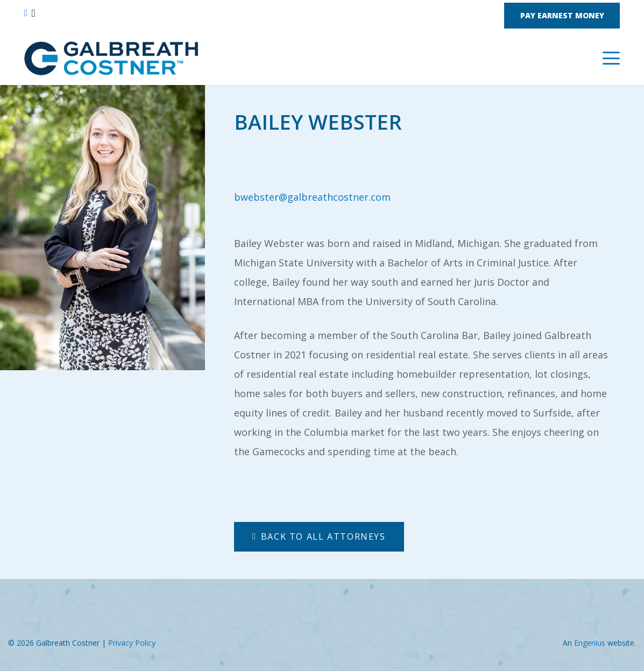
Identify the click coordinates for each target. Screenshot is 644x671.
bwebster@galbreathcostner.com (312, 197)
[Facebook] (26, 13)
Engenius (590, 643)
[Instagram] (34, 13)
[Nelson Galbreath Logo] (111, 58)
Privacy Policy (132, 643)
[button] (611, 58)
